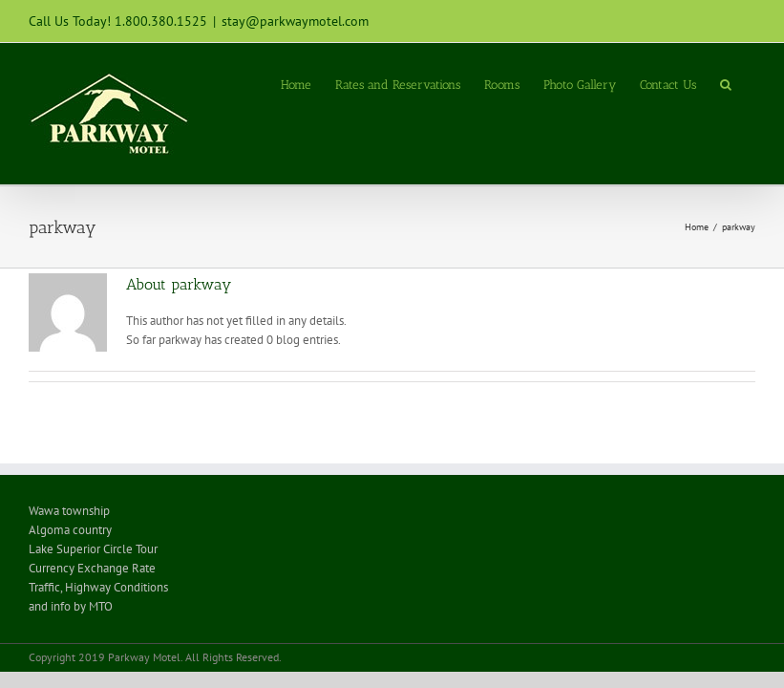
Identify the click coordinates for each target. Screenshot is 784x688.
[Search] (726, 83)
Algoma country (70, 530)
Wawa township (69, 511)
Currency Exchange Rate (92, 568)
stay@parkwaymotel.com (295, 21)
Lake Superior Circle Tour (95, 549)
